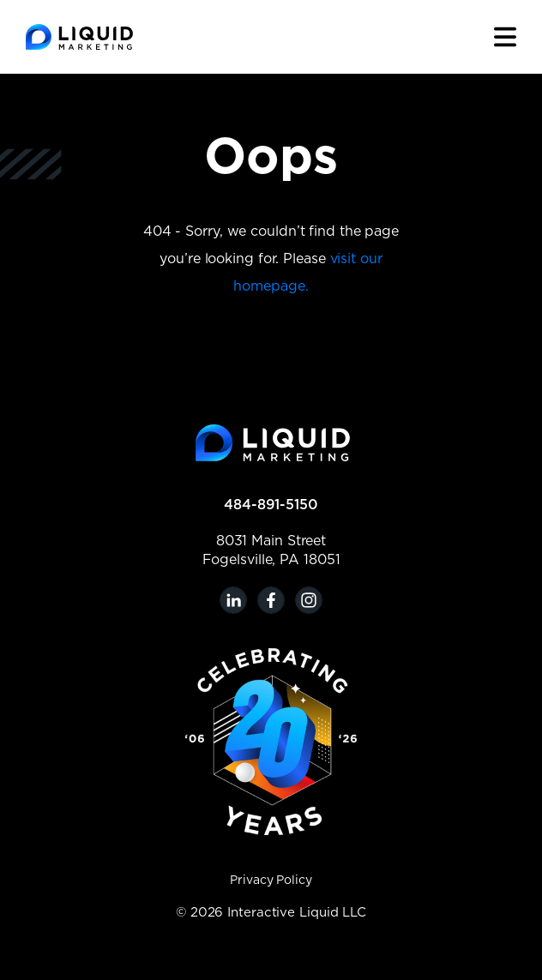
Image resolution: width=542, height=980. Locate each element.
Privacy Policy (271, 881)
